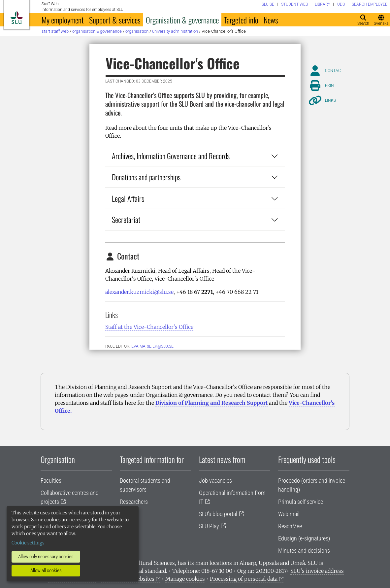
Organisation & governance (182, 20)
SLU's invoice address (317, 571)
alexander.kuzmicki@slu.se (139, 292)
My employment (63, 20)
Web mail (289, 514)
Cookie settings (28, 543)
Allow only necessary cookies (46, 557)
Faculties (51, 481)
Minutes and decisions (304, 551)
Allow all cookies (46, 571)
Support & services (115, 20)
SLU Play (209, 526)
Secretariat (195, 219)
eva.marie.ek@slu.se (152, 346)
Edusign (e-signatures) (304, 538)
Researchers (134, 502)
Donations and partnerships (195, 177)
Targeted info (241, 20)
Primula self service (301, 502)
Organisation (137, 31)
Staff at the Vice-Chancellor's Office (149, 327)
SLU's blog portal (218, 514)
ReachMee (290, 526)
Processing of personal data (244, 579)
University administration (175, 31)
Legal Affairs (195, 198)
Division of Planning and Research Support (211, 403)
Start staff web (55, 31)
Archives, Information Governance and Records (195, 156)
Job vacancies (215, 481)
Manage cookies (185, 579)
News (271, 20)
